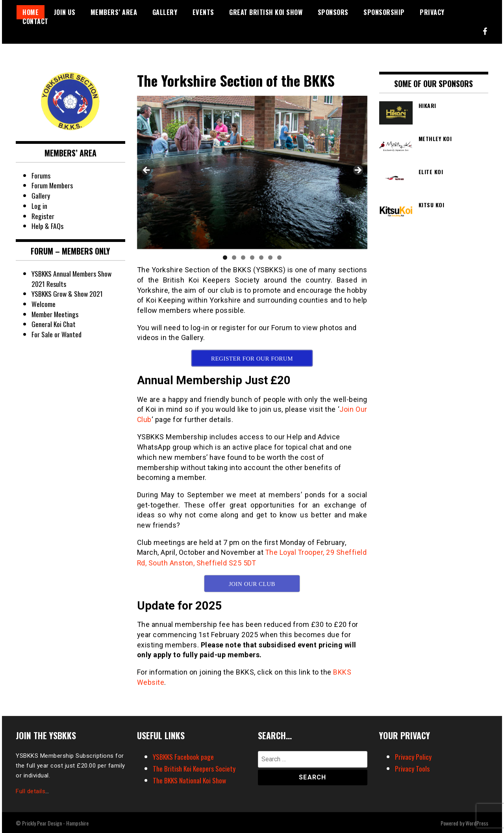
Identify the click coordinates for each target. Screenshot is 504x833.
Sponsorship (384, 12)
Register (43, 216)
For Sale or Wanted (57, 334)
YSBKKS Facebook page (184, 756)
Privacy (432, 12)
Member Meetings (55, 314)
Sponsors (333, 12)
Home (31, 12)
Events (203, 12)
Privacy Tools (412, 768)
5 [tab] (261, 258)
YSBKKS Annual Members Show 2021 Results (72, 279)
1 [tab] (225, 258)
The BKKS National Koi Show (190, 779)
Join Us (65, 12)
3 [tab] (243, 258)
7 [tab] (279, 258)
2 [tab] (234, 258)
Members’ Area (114, 12)
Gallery (165, 12)
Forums (41, 175)
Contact (35, 21)
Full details (31, 790)
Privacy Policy (413, 756)
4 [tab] (252, 258)
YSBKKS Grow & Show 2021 (68, 294)
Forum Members (52, 185)
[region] (252, 172)
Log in (40, 206)
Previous (147, 171)
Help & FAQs (47, 226)
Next (358, 171)
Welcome (43, 304)
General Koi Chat (54, 324)
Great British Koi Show (266, 12)
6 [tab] (270, 258)
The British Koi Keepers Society (195, 768)
